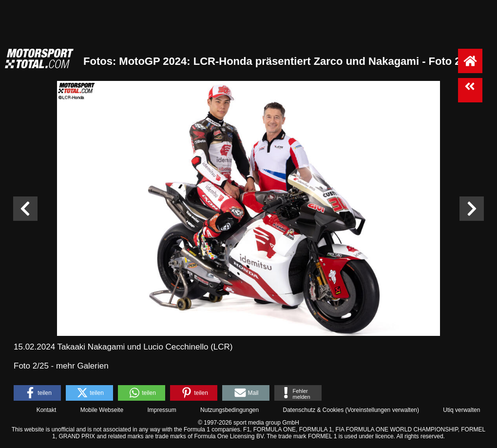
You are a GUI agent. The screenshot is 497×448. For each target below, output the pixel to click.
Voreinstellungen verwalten (382, 410)
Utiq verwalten (461, 410)
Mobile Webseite (102, 410)
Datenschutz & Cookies (313, 410)
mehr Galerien (82, 366)
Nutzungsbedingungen (229, 410)
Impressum (162, 410)
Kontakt (47, 410)
